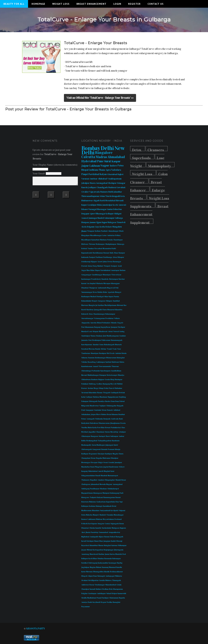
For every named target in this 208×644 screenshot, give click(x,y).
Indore (113, 166)
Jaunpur (114, 327)
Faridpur (105, 598)
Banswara (85, 502)
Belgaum (91, 227)
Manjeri (96, 515)
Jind (105, 336)
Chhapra (109, 301)
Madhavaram (86, 511)
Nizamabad (107, 249)
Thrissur (92, 244)
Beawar (84, 388)
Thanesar (115, 366)
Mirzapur (107, 283)
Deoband (118, 519)
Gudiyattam (101, 502)
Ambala (118, 353)
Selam (102, 196)
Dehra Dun (118, 209)
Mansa (101, 545)
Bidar (105, 292)
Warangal (92, 209)
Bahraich (85, 314)
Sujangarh (115, 524)
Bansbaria (116, 441)
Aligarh (96, 201)
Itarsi (92, 467)
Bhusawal (111, 310)
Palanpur (85, 401)
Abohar (90, 388)
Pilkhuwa (118, 576)
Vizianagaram (99, 318)
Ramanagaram (109, 497)
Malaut (99, 567)
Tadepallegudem (105, 441)
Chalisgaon (86, 484)
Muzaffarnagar (96, 235)
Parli (122, 493)
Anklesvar (85, 585)
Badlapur (85, 454)
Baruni (107, 537)
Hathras (96, 397)
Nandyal (85, 332)
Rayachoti (85, 545)
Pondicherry (96, 279)
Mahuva (108, 580)
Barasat (106, 253)
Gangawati (97, 449)
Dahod (113, 537)
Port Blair (101, 428)
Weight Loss (61, 4)
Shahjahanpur (111, 244)
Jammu (93, 222)
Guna (101, 345)
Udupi (101, 388)
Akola (84, 227)
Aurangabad (102, 183)
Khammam (89, 327)
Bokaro (109, 227)
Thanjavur (93, 288)
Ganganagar (86, 275)
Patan (84, 419)
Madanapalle (86, 445)
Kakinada (85, 257)
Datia (83, 515)
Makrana (93, 502)
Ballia (84, 441)
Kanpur (116, 161)
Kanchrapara (105, 371)
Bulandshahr (86, 301)
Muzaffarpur (86, 240)
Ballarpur (85, 506)
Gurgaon (101, 301)
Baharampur (110, 314)
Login (117, 4)
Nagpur (105, 166)
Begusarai (93, 454)
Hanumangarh (117, 340)
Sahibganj (85, 489)
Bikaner (85, 209)
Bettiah (122, 393)
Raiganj (97, 327)
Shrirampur (113, 279)
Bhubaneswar (87, 201)
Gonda (107, 380)
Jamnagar (93, 218)
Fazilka (109, 602)
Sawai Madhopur (98, 445)
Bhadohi (119, 554)
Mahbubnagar (93, 375)
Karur (84, 572)
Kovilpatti (115, 511)
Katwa (112, 554)
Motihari (85, 432)
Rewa (95, 292)
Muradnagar (119, 515)
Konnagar (113, 563)
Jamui (107, 554)
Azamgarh (90, 419)
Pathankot (106, 323)
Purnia (116, 297)
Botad (109, 414)
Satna (90, 266)
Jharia (88, 532)
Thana (102, 170)
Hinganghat (110, 480)
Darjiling (122, 397)
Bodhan (105, 589)
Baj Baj (120, 563)
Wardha (84, 428)
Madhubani (92, 598)
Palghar (84, 594)
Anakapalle (94, 537)
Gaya (97, 227)
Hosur (93, 458)
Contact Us (156, 4)
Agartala (111, 292)
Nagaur (109, 484)
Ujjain (99, 222)
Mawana (89, 572)
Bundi (98, 476)
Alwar (115, 257)
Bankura (95, 380)
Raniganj (106, 384)
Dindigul (100, 297)
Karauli (93, 589)
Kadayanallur (103, 563)
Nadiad (93, 297)
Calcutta (88, 157)
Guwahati (121, 187)
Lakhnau (95, 166)
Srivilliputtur (93, 580)
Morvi (99, 414)
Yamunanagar (87, 292)
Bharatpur (107, 275)
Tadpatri (93, 497)
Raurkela (105, 279)
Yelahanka (99, 419)
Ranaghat (117, 602)
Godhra (99, 384)
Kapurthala (111, 502)
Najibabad (85, 537)
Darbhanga (108, 257)
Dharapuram (118, 589)
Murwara (85, 305)
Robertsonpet (112, 375)
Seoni (106, 463)
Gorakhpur (92, 205)
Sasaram (91, 358)
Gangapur (90, 410)
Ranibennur (114, 467)
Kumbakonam (87, 366)
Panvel (112, 388)
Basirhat (122, 414)
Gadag (122, 332)
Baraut (118, 497)
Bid (108, 353)
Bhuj (112, 380)
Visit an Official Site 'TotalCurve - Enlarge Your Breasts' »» (100, 98)
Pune (100, 161)
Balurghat (121, 358)
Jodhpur (92, 187)
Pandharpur (95, 489)
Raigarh (120, 406)
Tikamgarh (116, 580)
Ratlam (123, 270)
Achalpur (122, 432)
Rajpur (104, 222)
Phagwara (99, 467)
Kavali (84, 541)
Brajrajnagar (109, 550)
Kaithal (108, 362)
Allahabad (102, 179)
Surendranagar (87, 318)
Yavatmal (85, 393)
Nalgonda (85, 406)
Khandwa (119, 310)
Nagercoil (111, 288)
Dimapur (103, 375)
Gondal (111, 463)
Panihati (104, 231)
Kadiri (113, 541)
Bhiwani (120, 305)
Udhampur (122, 545)
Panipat (92, 257)
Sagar (84, 270)
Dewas (110, 262)
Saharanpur (109, 218)
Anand (95, 366)
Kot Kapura (93, 524)
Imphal (93, 283)
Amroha (93, 323)
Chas (123, 428)
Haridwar (90, 310)
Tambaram (86, 353)
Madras (101, 157)
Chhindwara (86, 380)
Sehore (122, 467)
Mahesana (106, 458)
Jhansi (84, 231)
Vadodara (116, 170)
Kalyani (100, 497)
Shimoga (121, 244)
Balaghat (107, 545)
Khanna (115, 414)
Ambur (122, 436)
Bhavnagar (102, 209)
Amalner (101, 480)
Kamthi (98, 528)
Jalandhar (118, 192)
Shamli (118, 480)
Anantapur (115, 270)
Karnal (84, 283)
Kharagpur (115, 283)
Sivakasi (84, 580)
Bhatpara (85, 222)
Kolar (83, 397)
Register (134, 4)
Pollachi (85, 524)
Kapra (111, 297)
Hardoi (108, 401)
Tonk (114, 349)
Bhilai (99, 205)
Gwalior (85, 192)
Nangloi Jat (93, 305)
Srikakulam (86, 414)
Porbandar (96, 371)
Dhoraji (119, 541)
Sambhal (116, 301)
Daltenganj (93, 563)
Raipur (84, 205)
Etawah (84, 266)
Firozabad (98, 249)
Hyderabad (89, 161)
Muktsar (99, 519)
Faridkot (85, 563)
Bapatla (122, 598)
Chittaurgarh (87, 449)
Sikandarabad (111, 585)
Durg (95, 266)
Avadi (120, 266)
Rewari (108, 428)
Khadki (107, 572)
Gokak (119, 585)
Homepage (38, 4)
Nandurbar (86, 467)
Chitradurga (86, 371)
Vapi (121, 502)
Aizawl (100, 262)
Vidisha (84, 362)
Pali (117, 288)
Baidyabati (86, 423)
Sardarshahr (107, 528)
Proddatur (109, 318)
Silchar (103, 349)
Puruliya (101, 401)
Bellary (118, 235)
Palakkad (85, 384)
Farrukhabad (105, 270)
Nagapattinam (87, 493)
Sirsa (91, 314)
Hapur (98, 270)
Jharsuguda (119, 550)
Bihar (93, 270)
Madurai (112, 187)
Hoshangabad (92, 441)
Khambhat (94, 545)
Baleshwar (94, 423)
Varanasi (85, 179)
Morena (92, 349)
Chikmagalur (111, 406)
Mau (88, 270)
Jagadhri (92, 432)
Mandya (121, 375)
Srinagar (121, 183)
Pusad (99, 598)
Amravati (122, 205)
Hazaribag (92, 362)
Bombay (91, 148)
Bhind (99, 323)
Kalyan (103, 174)
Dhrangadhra (98, 572)
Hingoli (84, 576)
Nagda (115, 454)
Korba (102, 227)
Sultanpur (114, 436)
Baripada (107, 419)
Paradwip (94, 532)
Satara (107, 432)
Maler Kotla (92, 428)
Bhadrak (104, 476)
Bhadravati (103, 332)
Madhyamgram (113, 336)
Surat (108, 161)
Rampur (122, 253)
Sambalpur (86, 336)
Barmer (84, 519)
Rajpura (123, 528)
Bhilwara (85, 244)
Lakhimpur (101, 362)
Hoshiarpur (97, 340)
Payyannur (86, 607)
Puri (83, 327)
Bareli (102, 201)
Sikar (106, 297)
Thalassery (86, 480)
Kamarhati (96, 240)
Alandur (96, 345)
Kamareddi (122, 594)
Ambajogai (110, 576)
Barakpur (103, 353)
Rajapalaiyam (113, 397)
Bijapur (94, 262)
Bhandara (96, 511)
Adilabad (117, 410)
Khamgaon (98, 493)
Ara (88, 283)
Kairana (114, 545)
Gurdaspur (92, 594)
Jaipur (85, 166)
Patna (121, 166)
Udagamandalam (88, 476)
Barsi (108, 436)
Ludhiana (94, 170)
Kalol (116, 445)
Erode (112, 353)
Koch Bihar (93, 559)
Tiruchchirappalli (113, 196)
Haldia (100, 292)
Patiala (110, 240)
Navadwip (114, 432)
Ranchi (84, 187)
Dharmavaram (104, 423)
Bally (112, 253)
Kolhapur (110, 214)
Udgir (100, 463)
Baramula (108, 559)
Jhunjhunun (115, 423)
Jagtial (106, 467)
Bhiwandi (120, 201)
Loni (90, 332)
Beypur (103, 602)
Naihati (100, 266)
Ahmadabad (116, 157)
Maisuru (104, 192)
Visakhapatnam (114, 179)
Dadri (90, 602)
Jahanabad (95, 484)
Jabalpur (85, 183)
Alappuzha (86, 323)
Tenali (109, 349)
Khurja (118, 449)
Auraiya (84, 602)
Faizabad (85, 349)
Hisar (116, 253)
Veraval (116, 332)
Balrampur (117, 559)
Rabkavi (99, 589)
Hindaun (103, 489)
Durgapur (85, 214)
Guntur (110, 209)
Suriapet (102, 436)
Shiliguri (118, 214)
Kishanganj (115, 493)
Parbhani (99, 257)
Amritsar (94, 179)
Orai (90, 340)
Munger (118, 292)
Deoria (123, 423)
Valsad (109, 594)
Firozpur (94, 463)
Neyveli (113, 384)
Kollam (98, 231)
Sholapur (112, 183)
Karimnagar (86, 279)
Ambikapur (101, 594)
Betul (114, 506)
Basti (121, 419)
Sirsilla (84, 598)
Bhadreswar (94, 406)
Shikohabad (93, 471)
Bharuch (118, 345)
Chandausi (100, 432)
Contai (107, 524)
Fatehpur (122, 327)
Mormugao (86, 463)
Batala (124, 353)
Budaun (99, 336)
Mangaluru (117, 227)
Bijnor (101, 537)
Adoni (110, 332)
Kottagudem (98, 550)
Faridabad (94, 174)
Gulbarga (119, 218)
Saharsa (84, 358)
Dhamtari (85, 528)
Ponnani (111, 449)
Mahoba (89, 515)
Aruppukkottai (114, 532)
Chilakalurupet (113, 489)
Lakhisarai (92, 519)
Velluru (117, 318)
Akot (83, 532)
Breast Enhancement (91, 4)
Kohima (92, 506)
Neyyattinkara (108, 519)
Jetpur (93, 414)
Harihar (101, 554)
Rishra (104, 414)
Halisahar (118, 388)
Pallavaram (106, 340)
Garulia (102, 580)
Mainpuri (106, 493)
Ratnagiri (101, 576)
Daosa (92, 585)
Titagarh (107, 393)
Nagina (93, 567)
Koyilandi (96, 602)
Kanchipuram (87, 345)
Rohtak (84, 249)
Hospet (95, 301)
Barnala (104, 449)
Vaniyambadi (105, 511)
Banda (98, 349)
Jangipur (107, 541)
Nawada (103, 484)
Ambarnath (102, 288)
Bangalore (104, 153)
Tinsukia (110, 515)
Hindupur (118, 380)
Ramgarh (120, 537)
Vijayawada (94, 192)
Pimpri (85, 174)
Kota (123, 196)
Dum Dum (115, 401)
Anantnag (85, 554)
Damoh (110, 410)
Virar (119, 349)
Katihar (101, 305)
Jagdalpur (85, 567)
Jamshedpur (107, 205)
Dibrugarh (93, 401)
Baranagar (117, 262)
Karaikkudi (107, 506)
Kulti (114, 249)
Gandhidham (116, 371)
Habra (122, 362)
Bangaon (95, 436)
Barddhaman (98, 253)
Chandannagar (99, 314)
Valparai (122, 511)
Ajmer (92, 214)
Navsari (84, 375)
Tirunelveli (121, 222)
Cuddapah (115, 393)
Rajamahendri (87, 253)
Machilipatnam (110, 305)
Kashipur (109, 454)
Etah (83, 410)
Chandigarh (102, 187)
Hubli (111, 192)
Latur (104, 235)
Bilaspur (121, 257)
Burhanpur (86, 297)
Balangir (99, 506)
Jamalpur (118, 463)
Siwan (104, 410)
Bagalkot (94, 480)
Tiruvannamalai (105, 366)
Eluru (105, 310)
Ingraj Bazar (106, 327)
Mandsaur (103, 397)
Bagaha (99, 458)
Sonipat (114, 266)
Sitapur (95, 332)
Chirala (92, 528)
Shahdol (103, 515)
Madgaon (116, 528)
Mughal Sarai (109, 471)
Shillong (92, 384)
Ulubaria (100, 283)
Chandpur (85, 589)
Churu (121, 454)
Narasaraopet (113, 476)
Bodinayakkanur (116, 572)
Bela (111, 589)
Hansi (96, 541)
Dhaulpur (115, 458)
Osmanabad (103, 532)
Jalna (105, 262)
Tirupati (107, 266)
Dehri (106, 388)
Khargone (85, 497)
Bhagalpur (86, 235)
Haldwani (115, 362)
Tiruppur (91, 231)
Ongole (120, 323)
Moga (96, 388)
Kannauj (105, 567)
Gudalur (123, 336)
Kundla (119, 567)
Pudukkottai (116, 428)
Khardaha (93, 393)
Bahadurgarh (109, 345)
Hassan (100, 393)
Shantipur (95, 353)
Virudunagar (100, 585)
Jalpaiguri (109, 445)
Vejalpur (103, 406)
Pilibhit (120, 384)
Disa (117, 502)
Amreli (101, 471)
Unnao (93, 336)
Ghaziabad (112, 174)
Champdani (86, 458)
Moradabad (110, 201)
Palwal (122, 401)
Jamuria (84, 340)
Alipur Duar (93, 576)
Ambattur (111, 235)
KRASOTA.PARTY (36, 629)
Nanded (101, 218)
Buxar (124, 480)
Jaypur (84, 550)
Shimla (114, 323)
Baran (122, 524)
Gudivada (115, 419)
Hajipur (101, 380)
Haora (93, 183)
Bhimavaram (111, 358)
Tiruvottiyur (116, 275)
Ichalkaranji (86, 262)
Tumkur (91, 249)
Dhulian (101, 559)
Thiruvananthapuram (90, 196)
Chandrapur (118, 240)
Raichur (122, 279)
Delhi (107, 148)
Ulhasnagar (100, 214)
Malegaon (112, 222)
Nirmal (90, 550)
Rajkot (120, 174)
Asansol (85, 218)
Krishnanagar (100, 358)
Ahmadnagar (113, 231)
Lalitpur (89, 397)
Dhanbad (85, 288)
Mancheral (94, 554)
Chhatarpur (86, 436)
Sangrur (101, 524)
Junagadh (98, 310)
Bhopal (85, 170)
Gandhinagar (97, 275)
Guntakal (98, 410)
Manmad (112, 567)
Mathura (103, 240)
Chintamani (114, 598)
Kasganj (84, 471)
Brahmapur (100, 244)
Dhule (121, 231)
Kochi (115, 205)
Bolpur (114, 594)
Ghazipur (101, 454)
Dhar (101, 541)
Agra (108, 170)
